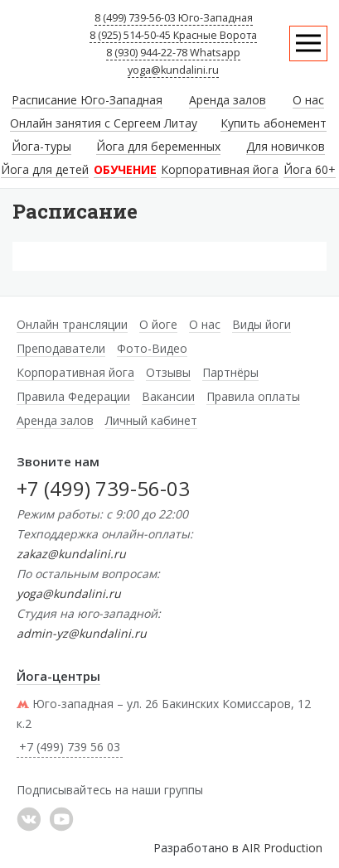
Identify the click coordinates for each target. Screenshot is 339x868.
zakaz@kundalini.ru (71, 554)
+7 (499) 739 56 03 (70, 747)
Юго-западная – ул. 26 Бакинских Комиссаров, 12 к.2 (164, 714)
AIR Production (282, 848)
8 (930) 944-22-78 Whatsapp (173, 53)
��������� (29, 819)
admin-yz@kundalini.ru (82, 633)
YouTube (61, 819)
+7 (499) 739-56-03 (103, 488)
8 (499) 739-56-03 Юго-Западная (174, 18)
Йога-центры (58, 676)
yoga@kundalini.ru (173, 70)
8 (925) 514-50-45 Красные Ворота (173, 35)
